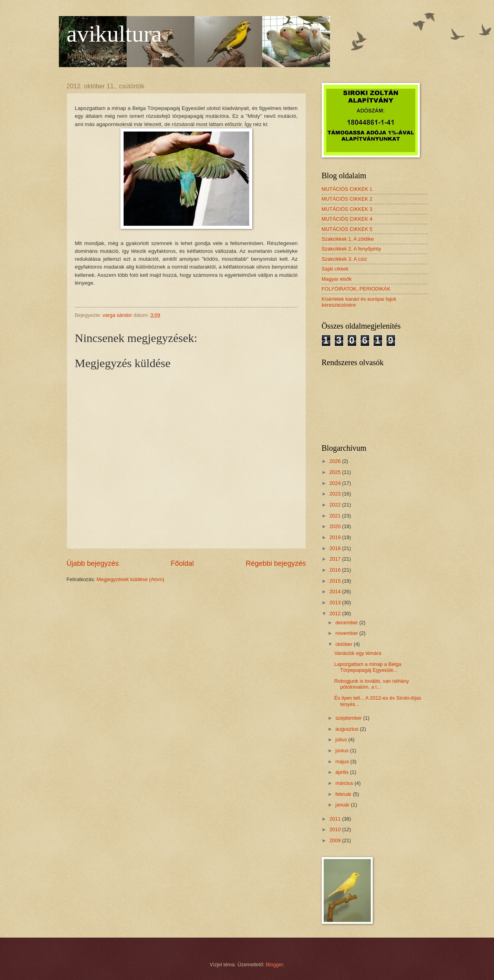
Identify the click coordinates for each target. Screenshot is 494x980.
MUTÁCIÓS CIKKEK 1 (347, 189)
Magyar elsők (337, 279)
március (345, 783)
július (342, 740)
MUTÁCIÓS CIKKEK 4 (347, 219)
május (343, 762)
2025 (335, 472)
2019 (335, 537)
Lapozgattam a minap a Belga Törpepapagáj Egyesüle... (368, 667)
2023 (335, 494)
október (345, 644)
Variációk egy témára (358, 653)
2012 (335, 613)
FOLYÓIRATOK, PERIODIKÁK (356, 289)
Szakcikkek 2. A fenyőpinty (352, 249)
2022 (335, 505)
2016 (335, 570)
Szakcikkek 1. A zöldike (348, 239)
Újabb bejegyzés (93, 563)
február (344, 794)
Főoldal (182, 563)
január (343, 805)
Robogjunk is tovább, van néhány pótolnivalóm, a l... (372, 684)
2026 (335, 461)
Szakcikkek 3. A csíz (345, 259)
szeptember (349, 718)
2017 (335, 559)
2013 (335, 602)
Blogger (274, 964)
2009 (335, 840)
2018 (335, 548)
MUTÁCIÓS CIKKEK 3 (347, 209)
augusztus (348, 729)
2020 (335, 526)
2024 (335, 483)
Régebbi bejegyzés (276, 563)
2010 (335, 829)
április (343, 772)
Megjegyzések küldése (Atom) (130, 579)
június (343, 751)
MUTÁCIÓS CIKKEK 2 (347, 199)
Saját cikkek (335, 269)
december (347, 623)
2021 (335, 516)
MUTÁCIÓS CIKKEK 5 (347, 229)
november (347, 633)
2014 (335, 591)
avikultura (114, 34)
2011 (335, 819)
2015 (335, 581)
